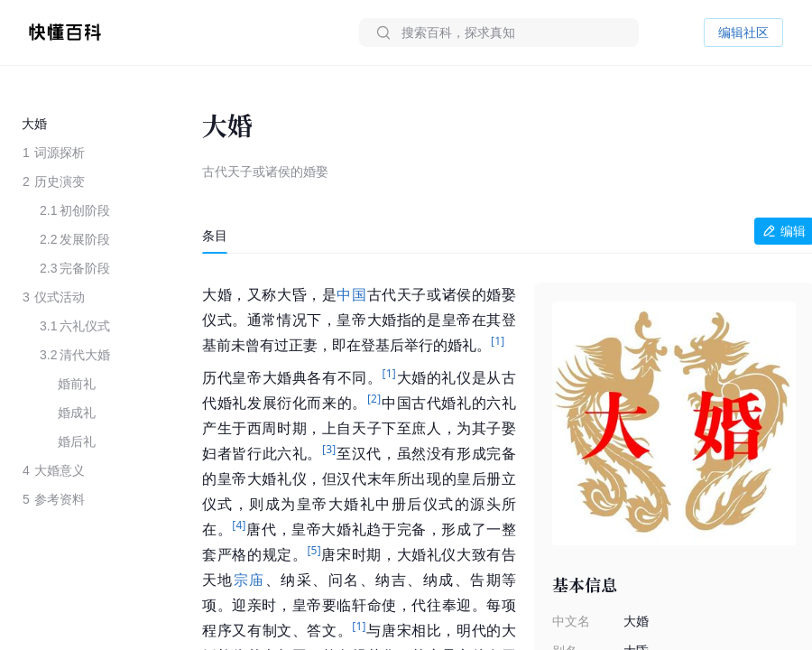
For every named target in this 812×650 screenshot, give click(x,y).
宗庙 (249, 580)
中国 (351, 295)
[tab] (215, 236)
